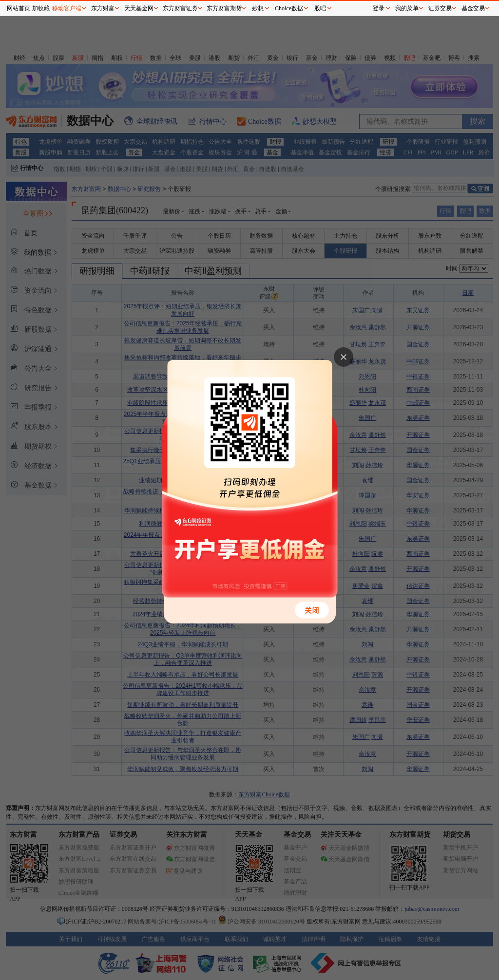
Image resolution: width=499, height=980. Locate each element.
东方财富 (103, 8)
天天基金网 (139, 8)
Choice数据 (289, 8)
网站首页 (19, 8)
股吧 (320, 8)
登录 (379, 8)
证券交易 (440, 8)
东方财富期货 (224, 8)
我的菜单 (407, 8)
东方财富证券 (180, 8)
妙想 (258, 8)
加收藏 (41, 8)
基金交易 (473, 8)
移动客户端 (67, 8)
